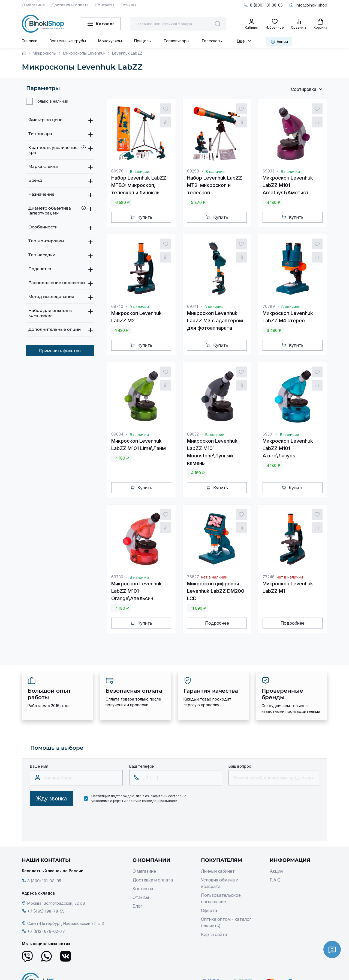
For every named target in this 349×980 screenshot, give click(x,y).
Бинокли (30, 41)
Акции (276, 871)
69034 (117, 434)
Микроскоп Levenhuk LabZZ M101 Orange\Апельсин (136, 591)
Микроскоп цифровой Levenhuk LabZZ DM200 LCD (216, 591)
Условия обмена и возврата (220, 883)
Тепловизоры (176, 41)
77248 (269, 577)
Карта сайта (214, 934)
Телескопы (212, 41)
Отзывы (128, 5)
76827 (193, 577)
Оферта (209, 910)
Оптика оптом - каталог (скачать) (226, 922)
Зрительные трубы (68, 41)
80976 (117, 171)
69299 (193, 171)
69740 (117, 306)
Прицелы (143, 41)
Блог (137, 906)
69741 (192, 306)
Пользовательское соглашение (221, 898)
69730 (117, 577)
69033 (268, 171)
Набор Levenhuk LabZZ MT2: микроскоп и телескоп (215, 185)
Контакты (105, 5)
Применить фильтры (60, 351)
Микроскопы (45, 53)
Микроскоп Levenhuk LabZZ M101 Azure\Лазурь (288, 448)
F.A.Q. (276, 880)
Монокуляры (110, 41)
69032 (193, 434)
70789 (269, 306)
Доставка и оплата (70, 5)
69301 (268, 434)
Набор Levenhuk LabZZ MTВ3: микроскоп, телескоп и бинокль (139, 185)
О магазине (33, 5)
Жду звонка (51, 799)
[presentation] (71, 822)
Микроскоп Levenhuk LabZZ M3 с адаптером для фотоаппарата (215, 321)
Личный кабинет (218, 871)
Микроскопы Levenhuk (84, 53)
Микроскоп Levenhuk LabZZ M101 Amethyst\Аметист (288, 185)
